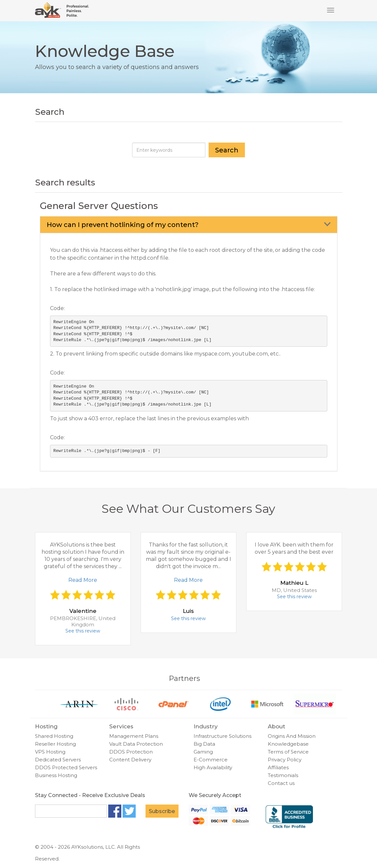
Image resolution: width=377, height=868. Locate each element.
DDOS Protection (131, 752)
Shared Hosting (54, 736)
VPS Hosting (50, 752)
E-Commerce (211, 760)
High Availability (213, 767)
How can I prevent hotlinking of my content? (123, 225)
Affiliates (278, 767)
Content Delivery (130, 760)
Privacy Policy (285, 760)
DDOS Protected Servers (66, 767)
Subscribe (162, 811)
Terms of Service (288, 752)
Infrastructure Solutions (223, 736)
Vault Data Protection (136, 744)
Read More (83, 580)
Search (227, 150)
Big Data (204, 744)
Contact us (281, 783)
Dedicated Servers (58, 760)
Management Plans (134, 736)
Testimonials (283, 775)
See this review (83, 631)
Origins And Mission (292, 736)
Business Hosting (56, 775)
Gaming (203, 752)
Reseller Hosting (55, 744)
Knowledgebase (288, 744)
